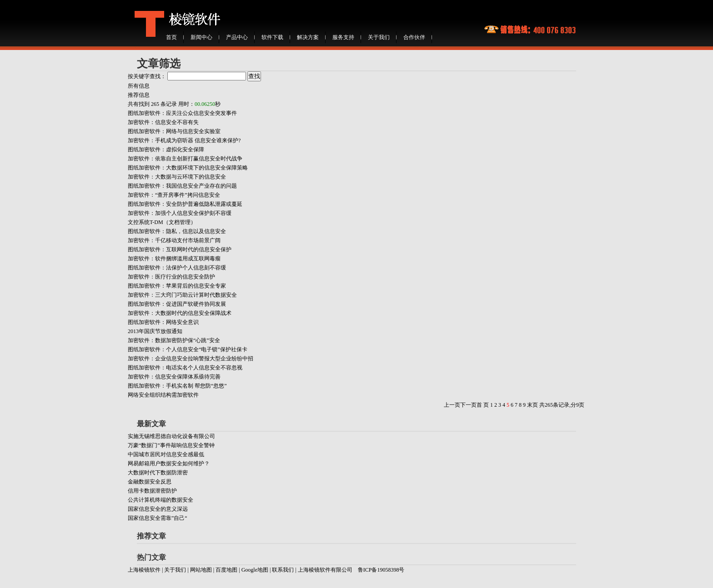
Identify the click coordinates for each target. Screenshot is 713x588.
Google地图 (256, 570)
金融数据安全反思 (150, 482)
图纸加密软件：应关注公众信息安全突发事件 (182, 113)
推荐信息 (139, 95)
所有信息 (139, 86)
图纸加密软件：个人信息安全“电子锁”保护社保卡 (188, 349)
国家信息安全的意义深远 (158, 509)
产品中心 (237, 37)
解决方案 (308, 37)
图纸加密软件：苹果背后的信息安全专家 (177, 286)
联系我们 (283, 570)
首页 (171, 37)
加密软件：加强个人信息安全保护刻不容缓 (180, 213)
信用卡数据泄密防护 (152, 491)
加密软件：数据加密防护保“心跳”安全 (174, 340)
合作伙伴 (414, 37)
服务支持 (343, 37)
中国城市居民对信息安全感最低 (166, 454)
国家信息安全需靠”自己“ (158, 518)
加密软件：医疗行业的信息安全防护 (171, 277)
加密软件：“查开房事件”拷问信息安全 (174, 195)
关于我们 (379, 37)
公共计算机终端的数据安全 (161, 500)
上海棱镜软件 (144, 570)
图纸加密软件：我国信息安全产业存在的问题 (182, 186)
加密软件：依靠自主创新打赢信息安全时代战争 (185, 159)
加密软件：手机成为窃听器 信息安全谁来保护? (184, 140)
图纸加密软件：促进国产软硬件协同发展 (177, 304)
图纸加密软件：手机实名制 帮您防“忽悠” (177, 386)
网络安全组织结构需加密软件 (163, 395)
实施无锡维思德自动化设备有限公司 (171, 436)
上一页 (452, 405)
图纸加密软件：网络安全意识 (163, 322)
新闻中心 (201, 37)
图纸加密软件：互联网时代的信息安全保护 (180, 249)
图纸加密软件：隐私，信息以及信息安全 (177, 231)
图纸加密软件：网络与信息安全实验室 (174, 131)
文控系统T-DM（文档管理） (162, 222)
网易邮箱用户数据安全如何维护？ (169, 463)
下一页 (468, 405)
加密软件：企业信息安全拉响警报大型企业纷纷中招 (191, 359)
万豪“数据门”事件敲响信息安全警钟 (171, 445)
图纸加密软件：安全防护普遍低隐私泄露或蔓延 (185, 204)
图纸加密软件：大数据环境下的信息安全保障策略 (188, 168)
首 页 (483, 405)
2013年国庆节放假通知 (155, 331)
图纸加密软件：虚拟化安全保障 (166, 149)
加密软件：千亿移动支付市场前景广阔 (174, 240)
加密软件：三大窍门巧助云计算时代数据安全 (182, 295)
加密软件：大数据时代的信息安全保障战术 (180, 313)
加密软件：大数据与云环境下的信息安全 (177, 177)
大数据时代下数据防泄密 (158, 473)
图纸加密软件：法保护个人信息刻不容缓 (177, 268)
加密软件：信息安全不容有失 (163, 122)
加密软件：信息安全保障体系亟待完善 (174, 377)
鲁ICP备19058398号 (381, 570)
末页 (532, 405)
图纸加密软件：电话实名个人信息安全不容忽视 (185, 368)
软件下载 (272, 37)
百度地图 (226, 570)
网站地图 (201, 570)
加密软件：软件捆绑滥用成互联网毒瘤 (174, 259)
